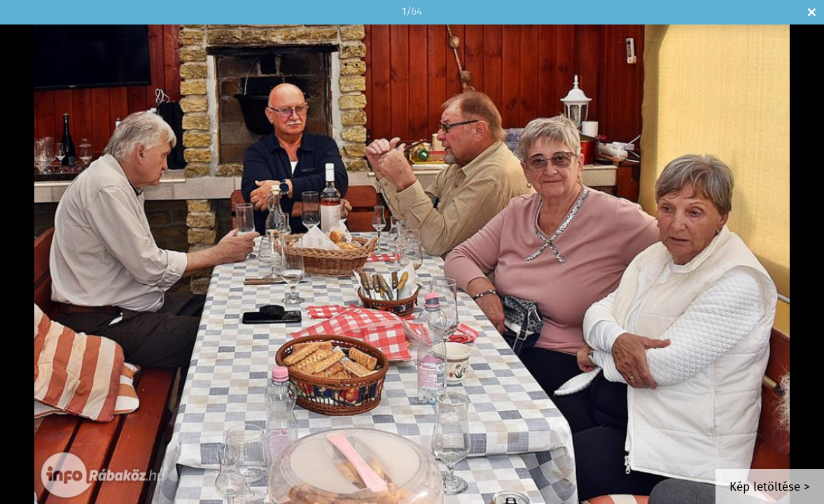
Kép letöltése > (770, 488)
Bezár (812, 12)
